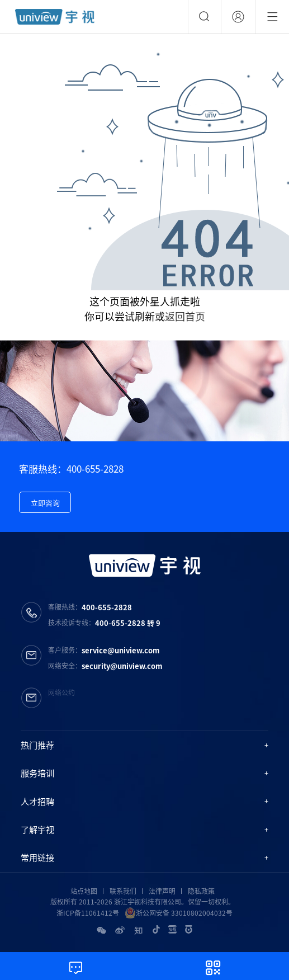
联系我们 (123, 891)
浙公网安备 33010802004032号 (179, 913)
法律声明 (162, 891)
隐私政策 (201, 891)
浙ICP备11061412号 (88, 913)
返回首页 (185, 316)
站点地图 (84, 891)
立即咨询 (45, 503)
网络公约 (61, 692)
